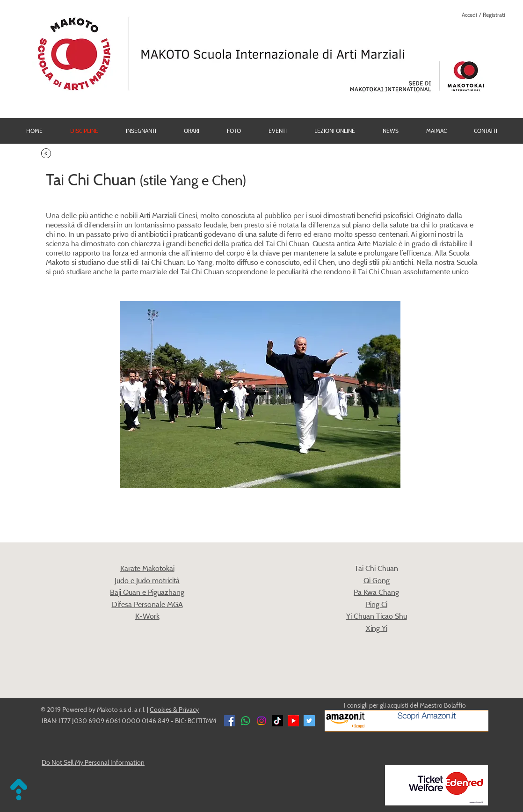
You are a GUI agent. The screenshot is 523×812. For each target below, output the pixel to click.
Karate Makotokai (147, 568)
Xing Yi (377, 628)
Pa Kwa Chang (376, 592)
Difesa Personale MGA (147, 604)
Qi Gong (377, 580)
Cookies (161, 709)
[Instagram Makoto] (261, 721)
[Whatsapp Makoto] (246, 721)
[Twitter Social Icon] (309, 721)
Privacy (189, 709)
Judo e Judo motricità (147, 580)
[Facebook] (230, 721)
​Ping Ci (377, 604)
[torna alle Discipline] (46, 153)
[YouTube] (293, 721)
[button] (234, 131)
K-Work (147, 616)
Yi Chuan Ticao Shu (377, 616)
